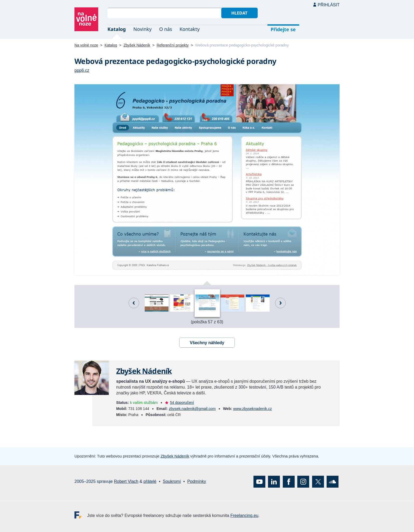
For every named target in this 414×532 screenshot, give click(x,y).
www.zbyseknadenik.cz (252, 409)
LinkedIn (274, 482)
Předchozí (134, 303)
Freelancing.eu (81, 515)
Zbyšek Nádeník (137, 45)
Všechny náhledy (207, 343)
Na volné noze (86, 45)
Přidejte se (283, 29)
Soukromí (172, 481)
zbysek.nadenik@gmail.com (192, 409)
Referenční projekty (173, 45)
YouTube (259, 482)
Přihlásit (329, 5)
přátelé (150, 481)
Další (280, 303)
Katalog (117, 29)
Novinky (142, 29)
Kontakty (190, 29)
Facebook (289, 482)
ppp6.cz (82, 70)
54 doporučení (182, 403)
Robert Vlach (126, 481)
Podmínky (197, 481)
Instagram (303, 482)
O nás (166, 29)
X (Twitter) (318, 482)
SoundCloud (333, 482)
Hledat (239, 13)
